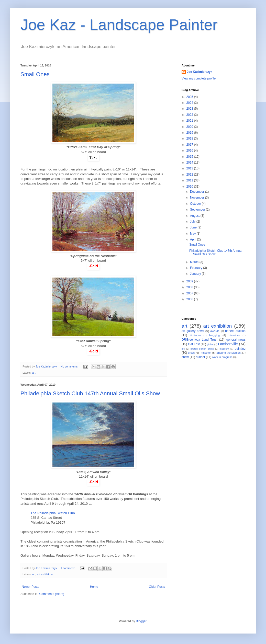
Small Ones (35, 74)
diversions (234, 335)
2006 (190, 299)
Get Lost (194, 344)
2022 (190, 115)
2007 (190, 293)
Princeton (206, 353)
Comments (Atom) (52, 594)
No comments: (70, 366)
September (198, 210)
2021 (190, 121)
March (195, 262)
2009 (190, 281)
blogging (214, 335)
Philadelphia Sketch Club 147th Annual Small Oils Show (90, 393)
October (196, 204)
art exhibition (45, 574)
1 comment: (68, 568)
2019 (190, 133)
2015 (190, 157)
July (193, 222)
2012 (190, 175)
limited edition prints (202, 349)
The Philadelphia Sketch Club (53, 513)
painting (240, 349)
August (195, 216)
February (197, 268)
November (198, 198)
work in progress (222, 357)
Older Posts (157, 587)
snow (185, 357)
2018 (190, 139)
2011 (190, 180)
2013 (190, 168)
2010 (190, 187)
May (193, 234)
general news (236, 340)
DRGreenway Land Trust (199, 340)
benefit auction (235, 331)
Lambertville (228, 344)
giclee (210, 344)
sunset (200, 357)
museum (224, 349)
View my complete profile (199, 78)
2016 (190, 151)
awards (215, 331)
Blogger (141, 621)
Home (94, 587)
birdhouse (195, 335)
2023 (190, 109)
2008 (190, 287)
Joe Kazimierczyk (199, 72)
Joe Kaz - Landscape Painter (119, 25)
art (34, 373)
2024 (190, 103)
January (196, 274)
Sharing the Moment (229, 353)
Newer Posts (30, 587)
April (193, 239)
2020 (190, 127)
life (183, 349)
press (191, 353)
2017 (190, 145)
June (194, 227)
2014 (190, 163)
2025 (190, 97)
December (198, 192)
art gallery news (193, 331)
